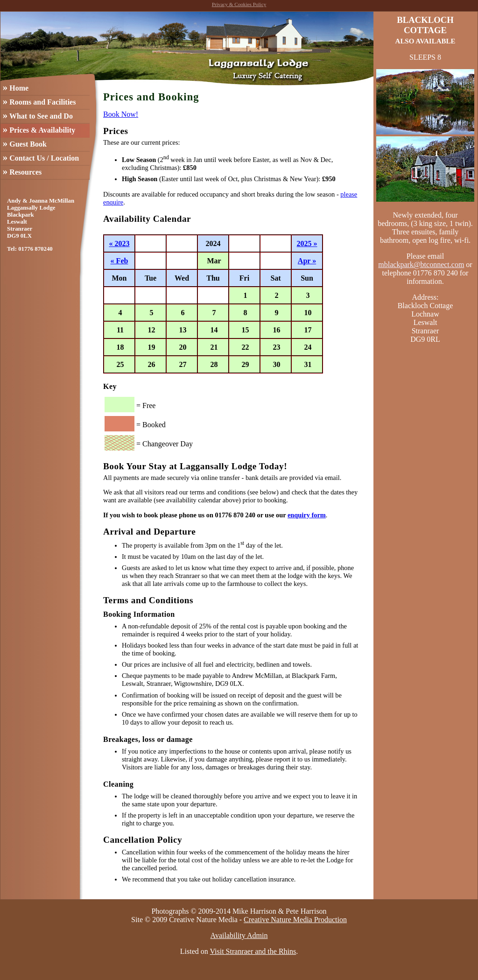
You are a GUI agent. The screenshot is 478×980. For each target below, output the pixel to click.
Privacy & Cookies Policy (239, 4)
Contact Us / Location (41, 157)
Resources (22, 171)
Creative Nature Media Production (295, 920)
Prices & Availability (39, 129)
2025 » (307, 243)
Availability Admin (239, 935)
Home (16, 87)
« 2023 (119, 243)
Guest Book (25, 143)
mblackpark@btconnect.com (421, 264)
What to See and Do (38, 115)
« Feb (119, 261)
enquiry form (307, 515)
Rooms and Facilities (39, 101)
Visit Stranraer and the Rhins (253, 951)
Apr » (307, 261)
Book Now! (121, 114)
